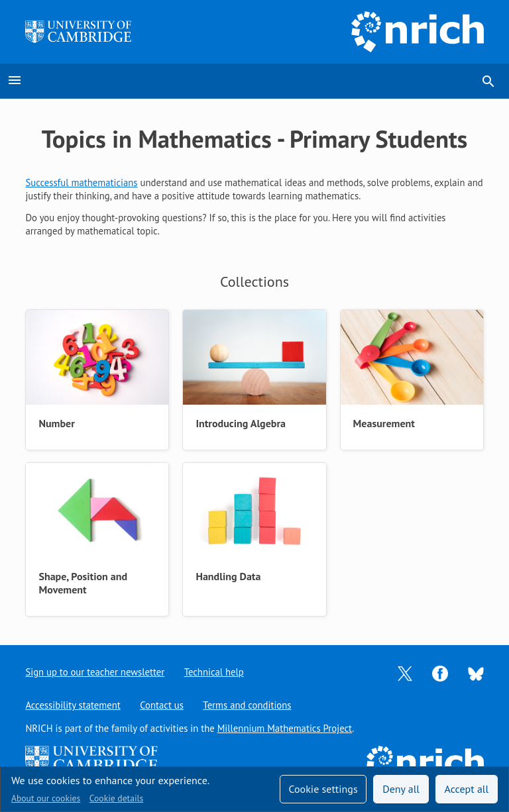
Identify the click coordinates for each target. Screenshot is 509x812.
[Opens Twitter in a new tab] (405, 673)
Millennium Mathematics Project (285, 728)
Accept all (467, 789)
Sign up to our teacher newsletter (95, 672)
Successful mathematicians (81, 182)
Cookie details (116, 798)
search (488, 81)
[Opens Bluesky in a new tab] (476, 673)
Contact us (162, 705)
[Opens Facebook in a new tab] (440, 673)
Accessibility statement (73, 705)
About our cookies (46, 798)
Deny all (401, 789)
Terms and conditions (248, 705)
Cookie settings (323, 789)
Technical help (214, 672)
